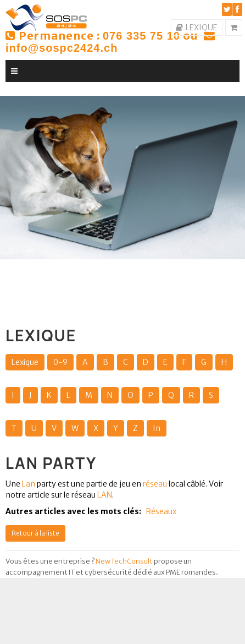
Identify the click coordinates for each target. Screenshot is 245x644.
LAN (104, 495)
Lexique (25, 362)
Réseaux (161, 511)
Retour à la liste (35, 533)
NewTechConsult (124, 561)
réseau (155, 484)
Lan (29, 484)
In (157, 428)
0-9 (60, 362)
